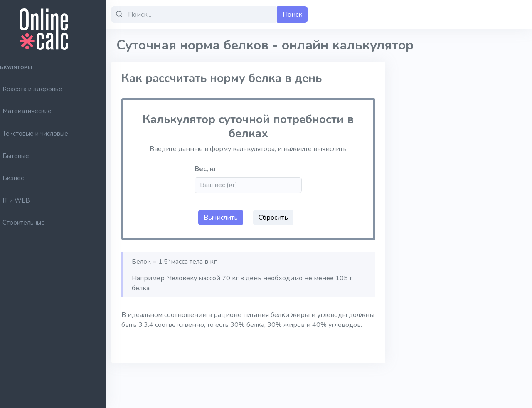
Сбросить (286, 218)
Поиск (311, 15)
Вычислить (233, 218)
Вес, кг (221, 169)
